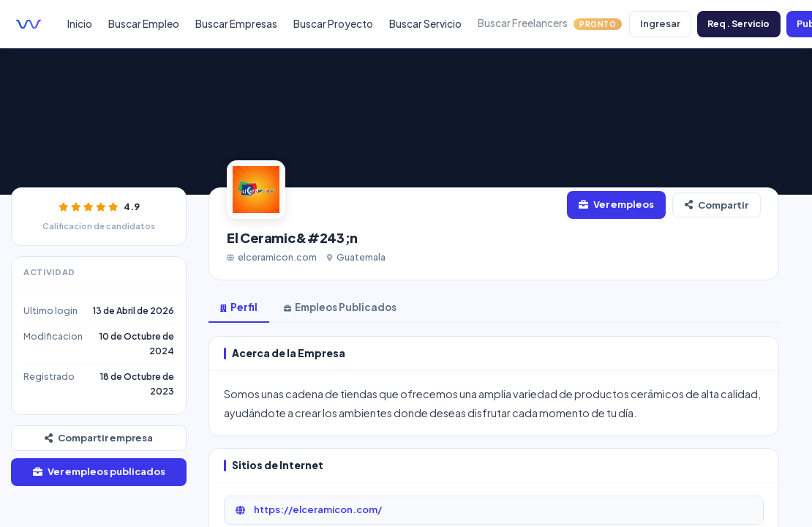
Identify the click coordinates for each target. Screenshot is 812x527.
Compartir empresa (99, 438)
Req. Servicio (739, 23)
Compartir (717, 205)
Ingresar (660, 23)
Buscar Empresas (236, 24)
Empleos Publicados (340, 307)
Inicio (80, 24)
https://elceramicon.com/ (308, 509)
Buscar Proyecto (333, 24)
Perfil (239, 307)
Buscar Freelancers (550, 23)
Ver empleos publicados (99, 471)
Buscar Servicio (425, 24)
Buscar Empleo (144, 24)
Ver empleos (616, 204)
